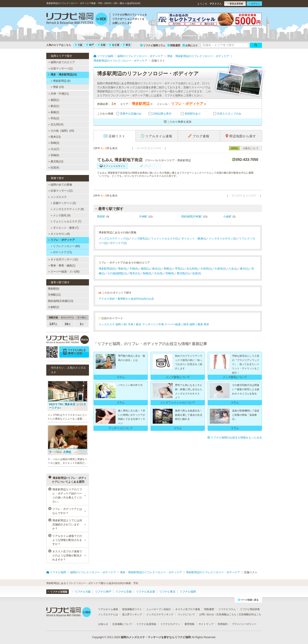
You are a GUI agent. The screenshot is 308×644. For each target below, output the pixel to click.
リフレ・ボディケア (61, 240)
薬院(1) (54, 100)
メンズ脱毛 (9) (60, 215)
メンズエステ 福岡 (110, 324)
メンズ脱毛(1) (140, 239)
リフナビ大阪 (83, 592)
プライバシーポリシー (244, 624)
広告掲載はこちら (226, 614)
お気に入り (190, 45)
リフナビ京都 (124, 592)
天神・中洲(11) (58, 94)
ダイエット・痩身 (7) (64, 228)
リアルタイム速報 (108, 609)
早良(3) (54, 118)
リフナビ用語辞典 (250, 609)
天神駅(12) (54, 295)
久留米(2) (220, 269)
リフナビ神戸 (103, 592)
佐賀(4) (54, 168)
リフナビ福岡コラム (153, 45)
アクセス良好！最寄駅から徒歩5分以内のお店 (126, 299)
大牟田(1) (206, 269)
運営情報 (189, 624)
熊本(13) (54, 137)
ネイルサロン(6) (59, 234)
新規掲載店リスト (132, 609)
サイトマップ (206, 624)
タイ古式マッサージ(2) (63, 259)
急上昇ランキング (132, 614)
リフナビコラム (227, 609)
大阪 (79, 45)
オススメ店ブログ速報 (188, 609)
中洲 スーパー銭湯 (170, 324)
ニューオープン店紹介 (159, 609)
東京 (127, 45)
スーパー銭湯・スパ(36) (64, 272)
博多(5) (122, 269)
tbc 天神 (128, 324)
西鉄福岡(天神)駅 (192, 217)
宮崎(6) (54, 155)
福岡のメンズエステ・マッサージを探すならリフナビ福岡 (156, 637)
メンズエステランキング (160, 614)
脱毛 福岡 (189, 324)
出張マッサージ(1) (60, 69)
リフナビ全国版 (57, 592)
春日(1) (244, 269)
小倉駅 (227, 217)
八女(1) (233, 269)
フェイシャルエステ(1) (165, 239)
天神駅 (143, 217)
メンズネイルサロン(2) (223, 239)
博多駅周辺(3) (107, 269)
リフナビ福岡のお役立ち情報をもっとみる (235, 438)
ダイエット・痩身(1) (194, 239)
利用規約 (223, 624)
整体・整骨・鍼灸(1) (62, 266)
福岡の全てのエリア (61, 62)
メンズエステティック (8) (67, 209)
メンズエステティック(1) (114, 239)
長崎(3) (54, 143)
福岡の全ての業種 (60, 185)
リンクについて (186, 614)
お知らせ (103, 624)
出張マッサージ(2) (60, 191)
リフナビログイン (170, 624)
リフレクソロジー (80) (65, 246)
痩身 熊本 (203, 324)
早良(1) (179, 269)
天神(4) (134, 269)
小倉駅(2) (54, 307)
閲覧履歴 (174, 45)
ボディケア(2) (118, 243)
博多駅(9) (54, 289)
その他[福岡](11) (117, 273)
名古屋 (114, 45)
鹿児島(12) (56, 162)
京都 (102, 45)
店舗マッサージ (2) (63, 203)
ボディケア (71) (61, 252)
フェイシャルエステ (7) (66, 221)
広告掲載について (122, 624)
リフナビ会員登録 (146, 624)
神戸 (90, 45)
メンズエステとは (108, 614)
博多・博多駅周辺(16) (62, 75)
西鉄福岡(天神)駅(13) (61, 301)
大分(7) (54, 149)
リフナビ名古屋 (146, 592)
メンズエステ (57, 197)
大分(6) (158, 273)
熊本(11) (135, 273)
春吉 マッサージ (146, 324)
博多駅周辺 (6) (60, 81)
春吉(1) (54, 106)
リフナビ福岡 (188, 592)
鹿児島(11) (183, 273)
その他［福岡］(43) (61, 131)
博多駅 (101, 217)
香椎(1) (168, 269)
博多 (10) (57, 87)
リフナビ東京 (167, 592)
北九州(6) (192, 269)
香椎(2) (54, 112)
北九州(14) (56, 124)
